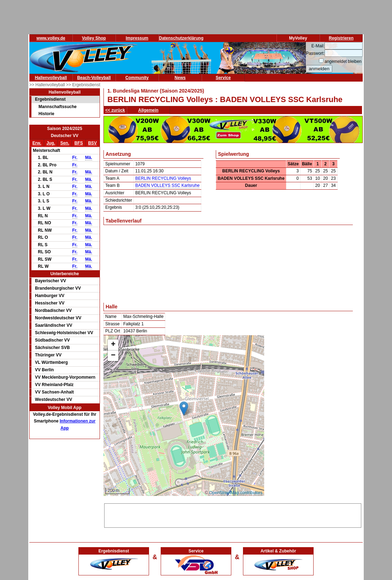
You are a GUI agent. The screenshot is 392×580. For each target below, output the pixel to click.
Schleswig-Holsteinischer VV (64, 333)
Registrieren (341, 38)
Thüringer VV (48, 355)
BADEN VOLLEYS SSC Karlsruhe (167, 185)
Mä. (89, 158)
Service (223, 78)
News (180, 78)
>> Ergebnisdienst (83, 85)
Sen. (65, 143)
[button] (184, 409)
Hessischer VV (50, 303)
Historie (46, 114)
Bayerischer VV (51, 281)
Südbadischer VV (52, 340)
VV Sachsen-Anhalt (54, 392)
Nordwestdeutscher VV (58, 318)
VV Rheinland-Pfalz (54, 385)
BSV (92, 143)
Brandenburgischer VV (58, 288)
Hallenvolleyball (51, 78)
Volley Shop (94, 38)
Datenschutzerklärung (181, 38)
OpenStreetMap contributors (236, 493)
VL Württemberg (51, 362)
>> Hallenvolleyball (48, 85)
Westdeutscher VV (54, 400)
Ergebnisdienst (50, 99)
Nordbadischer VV (53, 310)
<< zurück (115, 110)
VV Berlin (44, 370)
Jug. (51, 143)
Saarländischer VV (54, 325)
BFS (79, 143)
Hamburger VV (50, 296)
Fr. (75, 158)
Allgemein (148, 110)
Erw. (37, 143)
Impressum (137, 38)
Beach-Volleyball (94, 78)
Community (137, 78)
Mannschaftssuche (58, 107)
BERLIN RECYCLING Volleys (163, 178)
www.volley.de (51, 38)
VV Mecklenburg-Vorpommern (65, 377)
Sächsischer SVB (52, 348)
